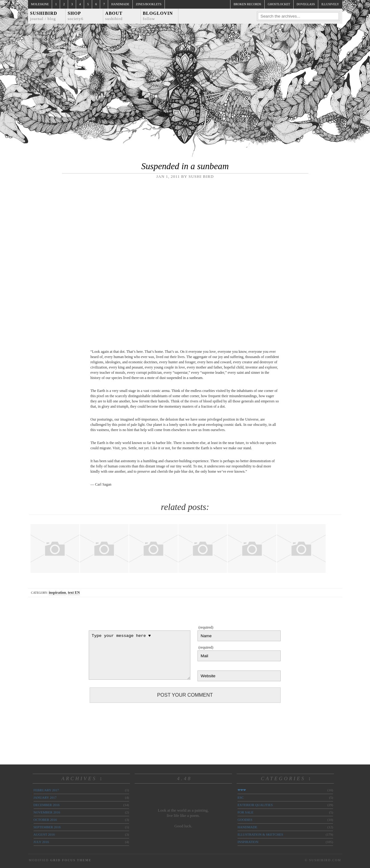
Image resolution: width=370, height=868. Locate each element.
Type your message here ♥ (140, 655)
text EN (74, 593)
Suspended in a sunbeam (185, 166)
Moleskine (40, 4)
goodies (245, 820)
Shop (76, 16)
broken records (247, 4)
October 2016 (45, 820)
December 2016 (47, 805)
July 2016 (41, 842)
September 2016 (47, 827)
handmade (247, 827)
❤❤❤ (242, 790)
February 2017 (46, 790)
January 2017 (45, 797)
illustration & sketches (260, 834)
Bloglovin (158, 16)
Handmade (120, 4)
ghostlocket (279, 4)
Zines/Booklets (149, 4)
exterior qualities (255, 805)
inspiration (57, 593)
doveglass (306, 4)
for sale (246, 812)
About (114, 16)
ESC (241, 797)
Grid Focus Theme (71, 860)
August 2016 (44, 834)
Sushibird (44, 16)
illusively (330, 4)
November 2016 (47, 812)
